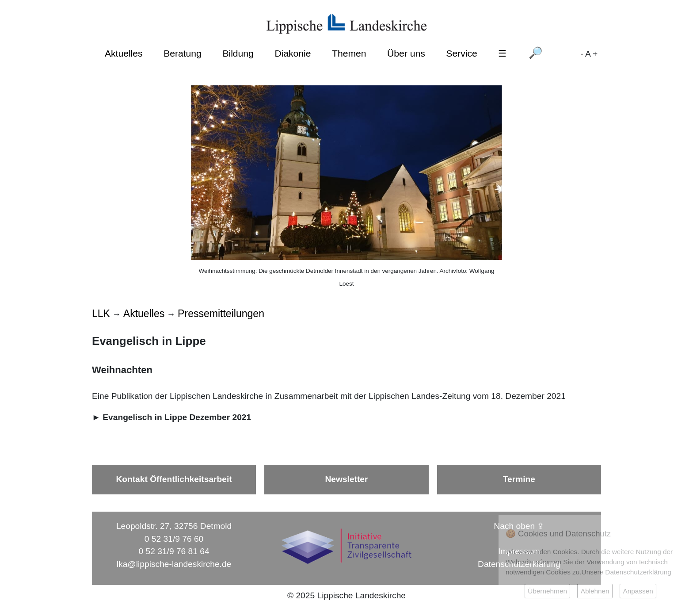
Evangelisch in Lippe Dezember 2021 (177, 417)
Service (461, 53)
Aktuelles (124, 53)
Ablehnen (595, 591)
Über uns (406, 53)
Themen (349, 53)
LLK (101, 314)
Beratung (183, 53)
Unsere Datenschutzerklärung (626, 572)
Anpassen (638, 591)
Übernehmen (547, 591)
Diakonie (293, 53)
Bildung (238, 53)
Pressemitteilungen (221, 314)
